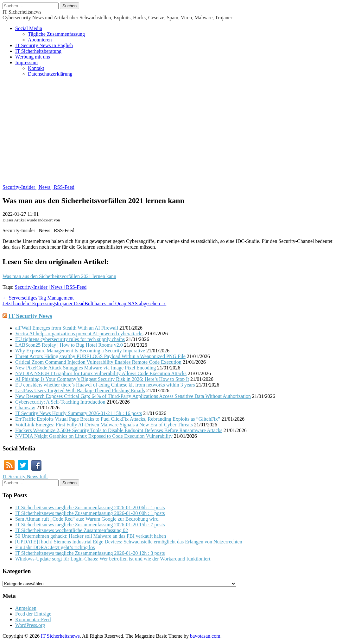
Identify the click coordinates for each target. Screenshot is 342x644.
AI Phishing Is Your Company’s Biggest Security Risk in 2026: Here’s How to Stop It (102, 379)
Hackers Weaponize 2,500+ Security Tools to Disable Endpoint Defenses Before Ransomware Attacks (119, 430)
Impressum (26, 62)
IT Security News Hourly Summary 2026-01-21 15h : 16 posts (79, 413)
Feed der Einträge (33, 614)
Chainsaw (25, 408)
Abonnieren (40, 40)
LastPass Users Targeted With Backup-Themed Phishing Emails (80, 390)
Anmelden (26, 608)
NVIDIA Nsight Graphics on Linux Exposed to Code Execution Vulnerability (94, 436)
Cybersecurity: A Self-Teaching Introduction (60, 402)
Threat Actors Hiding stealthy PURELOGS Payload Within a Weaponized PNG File (100, 356)
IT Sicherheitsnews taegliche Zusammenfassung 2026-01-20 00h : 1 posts (90, 513)
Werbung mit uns (33, 57)
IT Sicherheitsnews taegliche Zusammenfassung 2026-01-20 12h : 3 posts (90, 553)
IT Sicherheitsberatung (38, 51)
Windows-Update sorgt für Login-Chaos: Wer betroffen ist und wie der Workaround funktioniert (113, 559)
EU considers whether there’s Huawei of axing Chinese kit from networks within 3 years (105, 385)
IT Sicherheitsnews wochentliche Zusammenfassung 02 (72, 530)
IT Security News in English (44, 45)
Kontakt (36, 68)
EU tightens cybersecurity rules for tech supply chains (70, 339)
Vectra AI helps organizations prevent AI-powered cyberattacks (79, 334)
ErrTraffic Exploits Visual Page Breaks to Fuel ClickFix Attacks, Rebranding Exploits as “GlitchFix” (118, 419)
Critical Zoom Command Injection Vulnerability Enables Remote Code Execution (98, 362)
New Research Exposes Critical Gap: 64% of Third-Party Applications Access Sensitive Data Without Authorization (133, 396)
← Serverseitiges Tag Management (38, 298)
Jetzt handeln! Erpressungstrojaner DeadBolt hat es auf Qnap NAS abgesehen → (84, 303)
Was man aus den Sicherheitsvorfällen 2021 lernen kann (59, 276)
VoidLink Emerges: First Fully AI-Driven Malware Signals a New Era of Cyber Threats (104, 425)
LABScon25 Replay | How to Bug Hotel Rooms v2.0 (69, 345)
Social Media (29, 28)
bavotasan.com (205, 636)
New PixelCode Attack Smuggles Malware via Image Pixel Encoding (85, 368)
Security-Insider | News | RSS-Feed (38, 187)
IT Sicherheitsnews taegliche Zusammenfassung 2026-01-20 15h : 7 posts (90, 525)
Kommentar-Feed (33, 619)
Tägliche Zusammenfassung (56, 34)
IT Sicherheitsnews (22, 12)
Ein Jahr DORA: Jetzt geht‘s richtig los (55, 547)
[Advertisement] (171, 134)
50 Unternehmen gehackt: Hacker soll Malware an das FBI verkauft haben (91, 536)
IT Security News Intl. (25, 477)
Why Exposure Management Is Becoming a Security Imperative (80, 351)
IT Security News (30, 316)
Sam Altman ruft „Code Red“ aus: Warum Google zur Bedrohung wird (87, 519)
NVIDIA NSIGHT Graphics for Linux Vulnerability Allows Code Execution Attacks (101, 373)
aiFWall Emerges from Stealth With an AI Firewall (67, 328)
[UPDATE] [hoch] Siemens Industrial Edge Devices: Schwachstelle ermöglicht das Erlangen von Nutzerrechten (129, 542)
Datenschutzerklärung (50, 74)
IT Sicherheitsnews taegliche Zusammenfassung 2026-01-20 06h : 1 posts (90, 508)
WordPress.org (30, 625)
